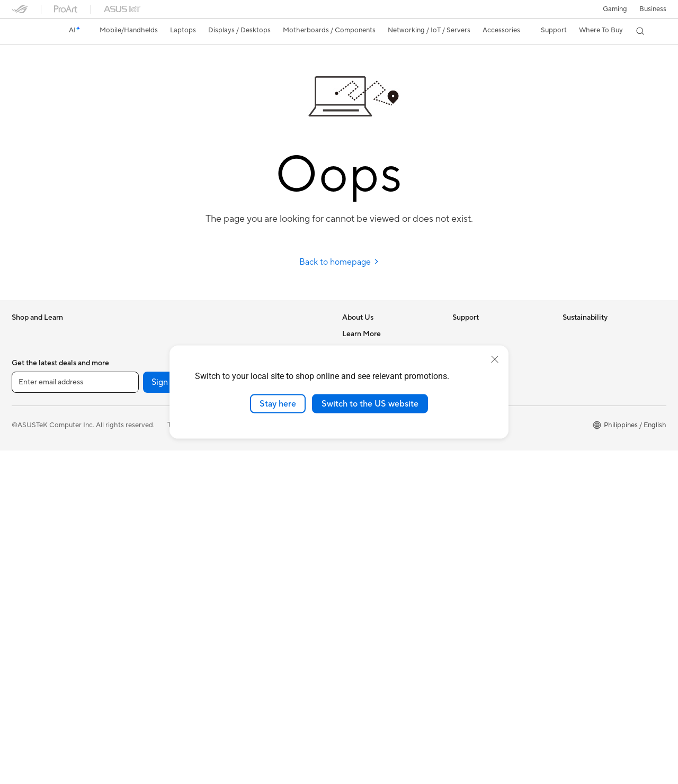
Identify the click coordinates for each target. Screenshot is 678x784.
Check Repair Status (485, 334)
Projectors (28, 494)
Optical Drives (144, 493)
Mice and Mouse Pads (265, 477)
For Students (32, 430)
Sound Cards (142, 525)
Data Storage (142, 509)
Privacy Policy (242, 758)
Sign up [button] (166, 716)
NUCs (131, 349)
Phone (22, 350)
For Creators (32, 414)
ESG (569, 334)
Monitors (26, 478)
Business (653, 9)
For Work (26, 398)
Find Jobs (357, 476)
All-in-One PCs (35, 510)
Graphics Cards (146, 429)
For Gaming (30, 446)
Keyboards (248, 462)
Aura (350, 668)
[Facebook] (258, 716)
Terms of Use (188, 758)
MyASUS (467, 445)
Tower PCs (138, 334)
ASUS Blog (360, 604)
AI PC (351, 509)
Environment (582, 349)
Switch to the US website (370, 403)
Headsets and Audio (262, 493)
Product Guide (365, 620)
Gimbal (242, 509)
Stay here (278, 403)
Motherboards (144, 413)
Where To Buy (364, 461)
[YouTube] (225, 716)
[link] (30, 31)
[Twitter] (292, 716)
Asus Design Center (373, 540)
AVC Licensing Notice (376, 588)
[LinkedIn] (326, 716)
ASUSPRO (359, 556)
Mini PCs (135, 365)
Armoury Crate (366, 652)
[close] (495, 359)
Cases (131, 445)
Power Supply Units (152, 477)
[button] (615, 9)
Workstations (142, 381)
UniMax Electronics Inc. (379, 445)
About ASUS (362, 334)
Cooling (134, 461)
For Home (27, 382)
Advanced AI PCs (369, 525)
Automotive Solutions (376, 572)
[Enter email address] (75, 716)
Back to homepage (339, 262)
